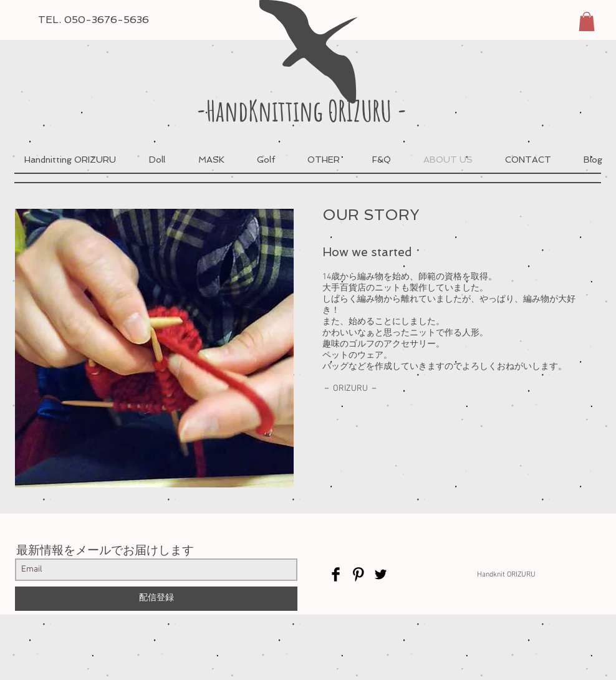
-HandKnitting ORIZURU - (301, 110)
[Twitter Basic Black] (381, 574)
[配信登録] (156, 599)
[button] (587, 22)
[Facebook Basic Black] (336, 574)
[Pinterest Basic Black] (358, 574)
